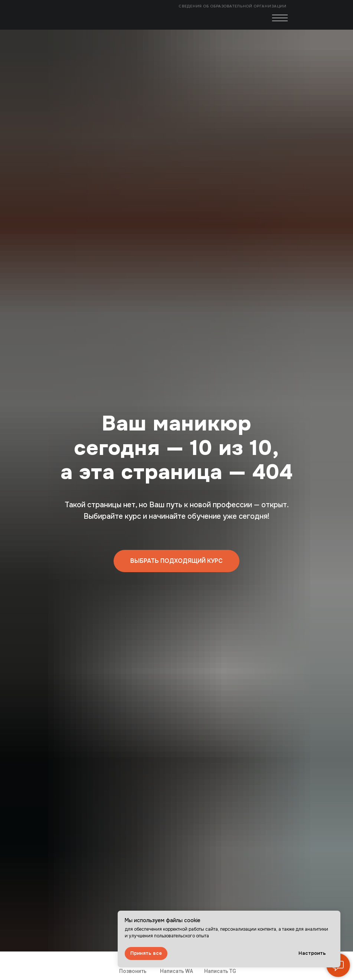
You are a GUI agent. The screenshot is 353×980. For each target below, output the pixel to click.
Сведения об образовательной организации (233, 6)
